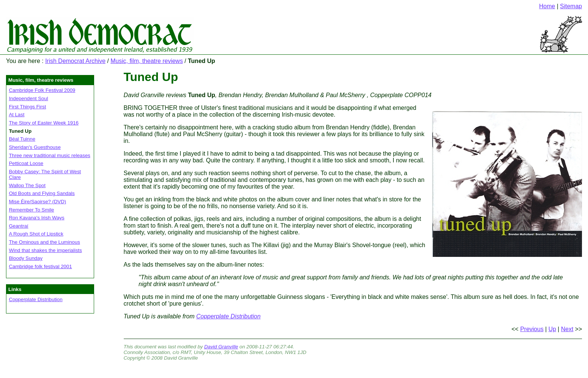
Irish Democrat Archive (75, 61)
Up (552, 329)
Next (567, 329)
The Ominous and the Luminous (45, 242)
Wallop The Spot (27, 185)
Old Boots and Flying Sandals (42, 193)
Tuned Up (151, 77)
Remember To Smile (32, 210)
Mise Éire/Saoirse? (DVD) (38, 202)
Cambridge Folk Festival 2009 (42, 90)
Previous (532, 329)
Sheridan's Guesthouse (35, 147)
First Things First (28, 107)
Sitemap (571, 6)
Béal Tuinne (22, 139)
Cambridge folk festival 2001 (40, 266)
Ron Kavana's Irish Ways (37, 218)
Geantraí (19, 226)
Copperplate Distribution (36, 299)
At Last (17, 115)
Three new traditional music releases (50, 155)
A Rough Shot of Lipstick (36, 234)
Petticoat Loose (26, 163)
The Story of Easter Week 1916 (44, 123)
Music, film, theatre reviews (147, 61)
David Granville (221, 347)
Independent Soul (29, 98)
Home (547, 6)
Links (15, 289)
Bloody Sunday (26, 258)
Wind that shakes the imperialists (46, 250)
